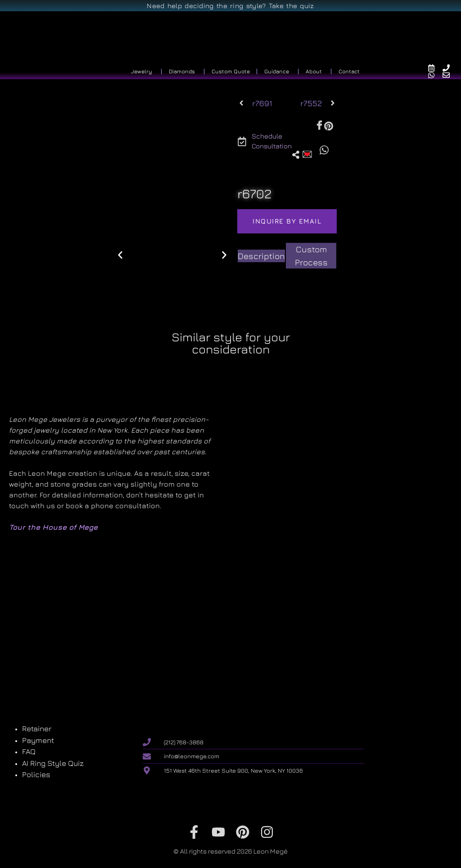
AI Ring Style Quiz (53, 763)
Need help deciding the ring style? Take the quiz (230, 6)
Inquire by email (287, 221)
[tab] (261, 256)
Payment (38, 740)
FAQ (29, 752)
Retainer (37, 729)
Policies (36, 774)
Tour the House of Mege (53, 527)
